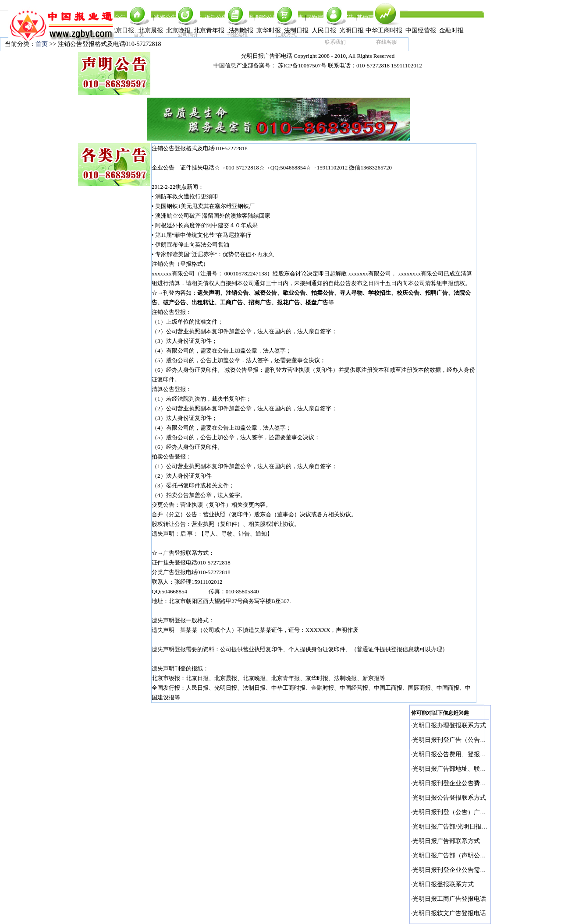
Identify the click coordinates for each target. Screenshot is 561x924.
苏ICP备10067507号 (302, 65)
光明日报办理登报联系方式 (449, 725)
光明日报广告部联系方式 (446, 841)
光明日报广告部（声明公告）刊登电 (462, 855)
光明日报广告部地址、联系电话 (455, 769)
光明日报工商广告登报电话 (449, 899)
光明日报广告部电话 (267, 56)
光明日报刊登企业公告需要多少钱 (458, 870)
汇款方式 (286, 35)
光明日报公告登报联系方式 (449, 798)
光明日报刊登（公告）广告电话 (455, 812)
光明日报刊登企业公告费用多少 (455, 783)
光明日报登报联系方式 (443, 884)
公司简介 (188, 35)
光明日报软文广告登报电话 (449, 913)
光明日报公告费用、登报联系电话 (458, 754)
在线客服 (387, 42)
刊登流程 (237, 35)
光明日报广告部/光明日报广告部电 (459, 827)
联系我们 (335, 42)
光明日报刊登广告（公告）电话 (455, 740)
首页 (139, 35)
